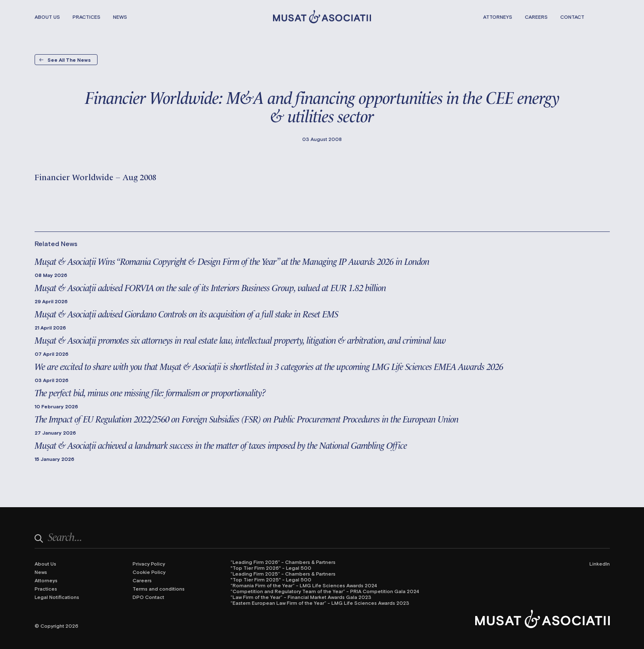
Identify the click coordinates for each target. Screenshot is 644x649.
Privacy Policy (149, 563)
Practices (86, 17)
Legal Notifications (57, 597)
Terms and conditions (159, 589)
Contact (572, 17)
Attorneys (498, 17)
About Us (47, 17)
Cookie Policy (149, 572)
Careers (536, 17)
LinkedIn (600, 563)
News (120, 17)
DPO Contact (148, 597)
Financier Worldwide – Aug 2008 (95, 176)
